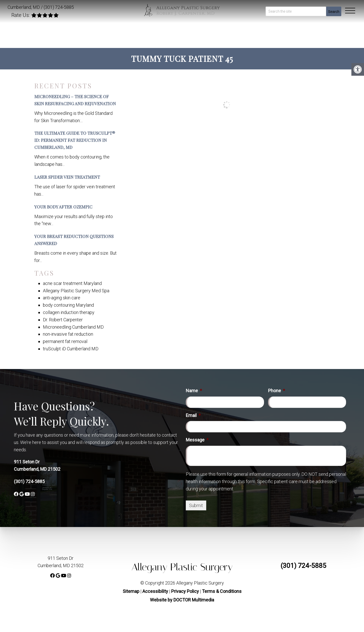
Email (193, 415)
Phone (277, 391)
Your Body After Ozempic (63, 207)
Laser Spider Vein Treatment (67, 177)
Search (334, 12)
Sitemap (131, 591)
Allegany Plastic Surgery (182, 567)
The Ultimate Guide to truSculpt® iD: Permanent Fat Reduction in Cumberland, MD (75, 140)
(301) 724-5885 (59, 7)
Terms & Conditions (222, 591)
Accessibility (155, 591)
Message (197, 440)
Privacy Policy (186, 591)
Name (194, 391)
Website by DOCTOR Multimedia (182, 600)
